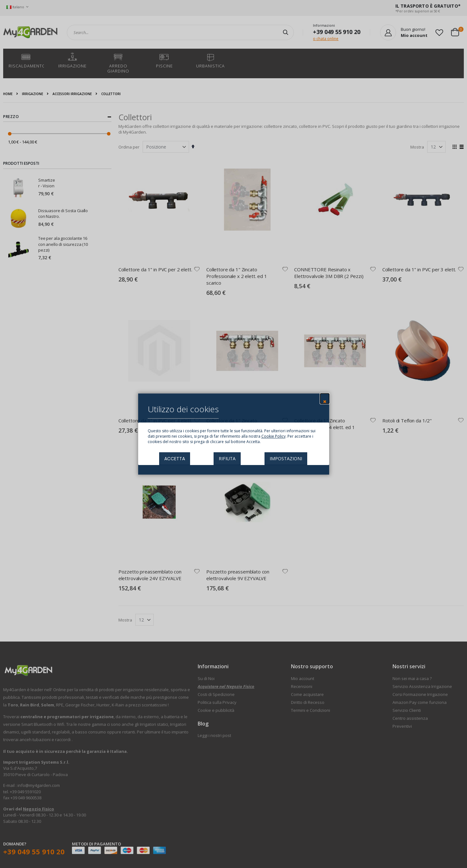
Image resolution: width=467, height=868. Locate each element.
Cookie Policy (273, 436)
